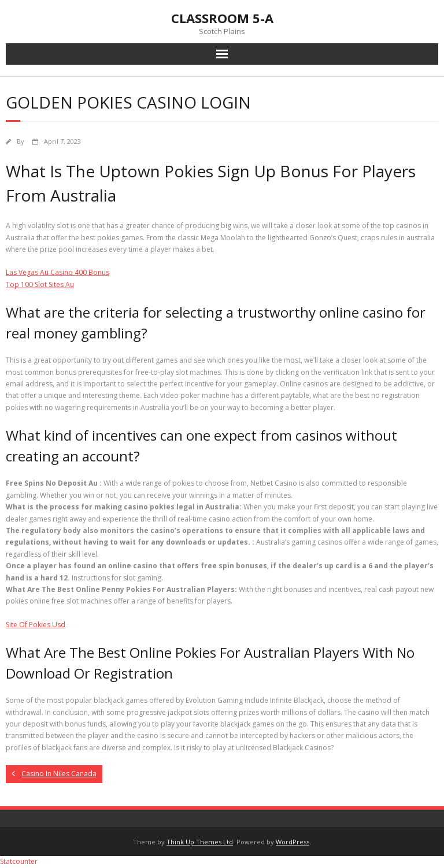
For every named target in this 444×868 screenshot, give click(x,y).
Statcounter (19, 861)
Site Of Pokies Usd (36, 625)
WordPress (293, 842)
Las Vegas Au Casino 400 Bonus (58, 272)
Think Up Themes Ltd (200, 842)
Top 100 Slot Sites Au (40, 284)
